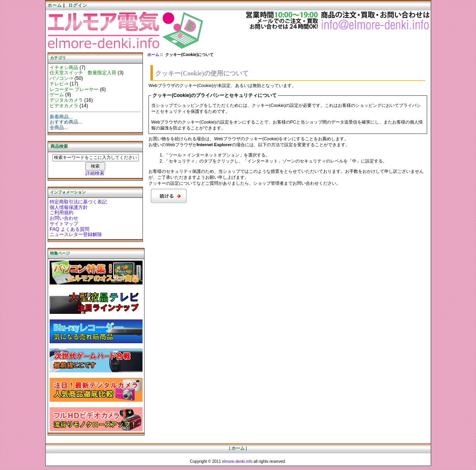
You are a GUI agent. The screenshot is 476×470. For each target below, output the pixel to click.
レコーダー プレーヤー (74, 89)
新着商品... (61, 117)
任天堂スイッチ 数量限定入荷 (83, 73)
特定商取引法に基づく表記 (78, 202)
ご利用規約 (62, 213)
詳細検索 (95, 173)
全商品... (59, 128)
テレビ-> (59, 84)
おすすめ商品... (66, 122)
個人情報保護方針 (69, 207)
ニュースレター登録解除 (76, 234)
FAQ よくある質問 (69, 229)
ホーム (55, 5)
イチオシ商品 (64, 68)
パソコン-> (61, 78)
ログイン (78, 5)
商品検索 (59, 146)
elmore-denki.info (237, 461)
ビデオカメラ (64, 106)
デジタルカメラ (66, 100)
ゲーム (57, 95)
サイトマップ (64, 224)
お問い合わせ (64, 218)
